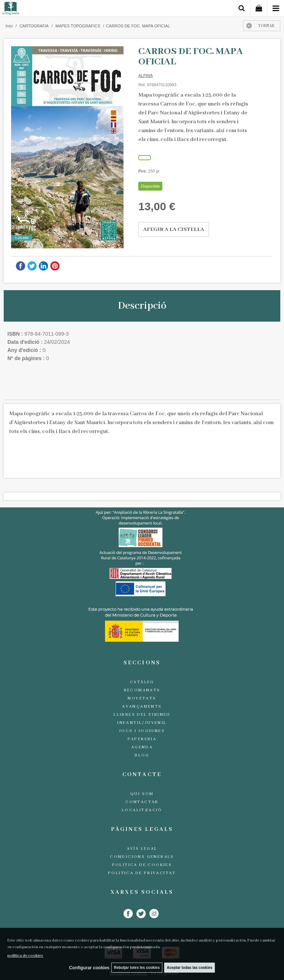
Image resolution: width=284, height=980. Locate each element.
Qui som (142, 794)
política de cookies (25, 956)
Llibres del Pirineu (142, 715)
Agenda (142, 747)
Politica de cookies (142, 865)
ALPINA (146, 75)
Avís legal (142, 849)
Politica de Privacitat (142, 873)
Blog (142, 755)
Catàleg (142, 682)
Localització (142, 810)
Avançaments (142, 707)
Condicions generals (142, 857)
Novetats (142, 698)
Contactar (142, 802)
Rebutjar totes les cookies (137, 968)
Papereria (142, 739)
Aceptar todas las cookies (190, 968)
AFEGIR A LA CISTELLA (174, 229)
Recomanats (142, 690)
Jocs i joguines (142, 731)
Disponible (150, 186)
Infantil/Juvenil (142, 723)
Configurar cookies (89, 968)
